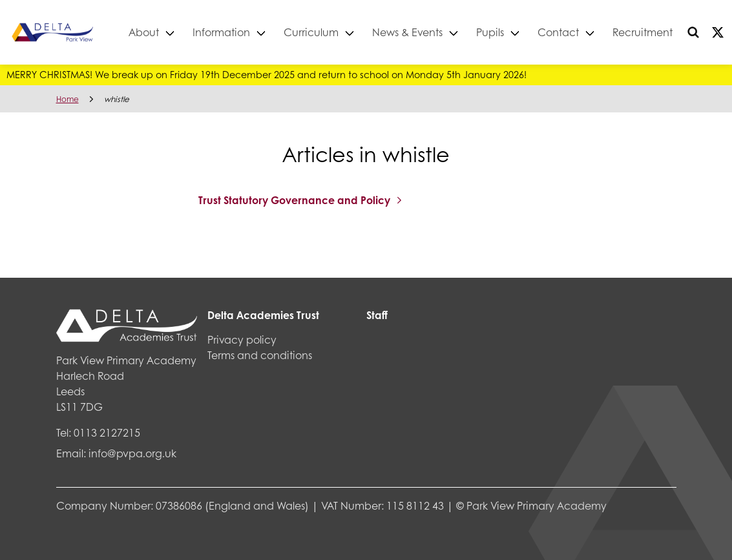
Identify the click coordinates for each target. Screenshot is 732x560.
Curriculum (330, 32)
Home (68, 99)
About (163, 32)
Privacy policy (242, 339)
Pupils (509, 32)
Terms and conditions (260, 355)
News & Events (427, 32)
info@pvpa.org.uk (132, 453)
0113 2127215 (107, 432)
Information (241, 32)
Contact (578, 32)
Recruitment (662, 32)
